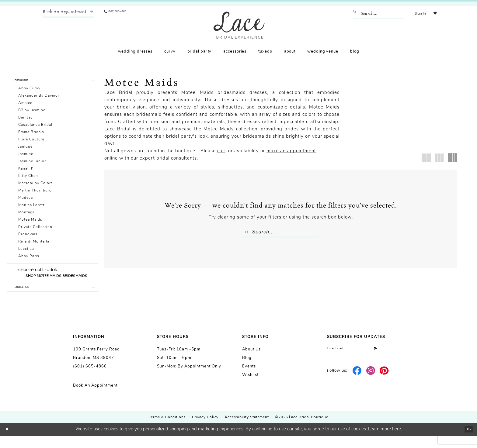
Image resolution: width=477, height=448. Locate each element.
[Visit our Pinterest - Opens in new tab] (384, 386)
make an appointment (291, 151)
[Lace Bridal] (239, 25)
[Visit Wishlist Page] (433, 14)
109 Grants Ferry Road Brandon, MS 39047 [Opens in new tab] (96, 365)
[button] (416, 14)
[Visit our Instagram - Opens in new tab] (371, 386)
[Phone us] (122, 14)
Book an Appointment (95, 397)
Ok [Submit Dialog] (467, 441)
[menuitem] (68, 14)
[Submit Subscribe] (399, 362)
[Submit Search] (352, 14)
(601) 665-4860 (90, 378)
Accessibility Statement (247, 429)
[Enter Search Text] (374, 14)
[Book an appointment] (68, 14)
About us (251, 361)
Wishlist (250, 387)
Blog (247, 370)
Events (249, 378)
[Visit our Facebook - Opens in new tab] (357, 386)
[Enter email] (366, 362)
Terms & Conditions (167, 429)
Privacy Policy (205, 429)
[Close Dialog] (9, 441)
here (397, 441)
